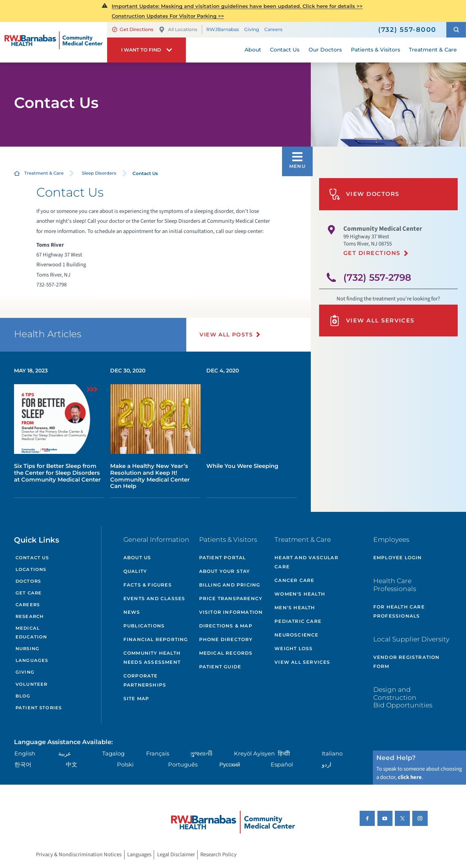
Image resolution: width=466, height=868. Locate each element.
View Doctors (364, 194)
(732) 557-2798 (377, 277)
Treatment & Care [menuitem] (433, 50)
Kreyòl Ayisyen (254, 754)
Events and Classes (154, 598)
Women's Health (300, 594)
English (25, 754)
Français (158, 754)
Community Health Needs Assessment (152, 658)
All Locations (178, 30)
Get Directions (133, 29)
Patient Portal (223, 558)
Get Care (29, 593)
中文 (72, 765)
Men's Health (295, 608)
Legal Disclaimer (176, 855)
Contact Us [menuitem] (285, 50)
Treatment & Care (44, 173)
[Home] (54, 42)
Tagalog (113, 754)
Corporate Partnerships (145, 680)
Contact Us (32, 558)
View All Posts (226, 335)
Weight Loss (294, 648)
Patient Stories (39, 708)
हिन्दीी (284, 754)
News (132, 612)
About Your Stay (225, 571)
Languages (32, 660)
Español (282, 765)
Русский (230, 765)
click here (410, 777)
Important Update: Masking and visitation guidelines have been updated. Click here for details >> (237, 6)
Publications (144, 626)
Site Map (136, 698)
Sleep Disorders (99, 173)
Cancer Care (294, 580)
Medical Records (226, 653)
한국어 (23, 765)
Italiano (332, 754)
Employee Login (398, 558)
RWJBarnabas (223, 29)
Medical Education (31, 633)
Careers (273, 29)
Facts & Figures (148, 585)
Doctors (28, 581)
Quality (135, 571)
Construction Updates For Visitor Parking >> (168, 16)
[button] (456, 30)
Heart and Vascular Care (306, 562)
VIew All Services (302, 662)
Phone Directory (226, 639)
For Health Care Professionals (399, 611)
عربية (65, 754)
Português (183, 765)
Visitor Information (231, 612)
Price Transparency (231, 598)
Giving (252, 29)
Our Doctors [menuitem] (325, 50)
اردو (327, 765)
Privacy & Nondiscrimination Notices (79, 855)
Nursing (27, 649)
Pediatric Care (298, 621)
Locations (31, 569)
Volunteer (31, 684)
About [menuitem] (253, 50)
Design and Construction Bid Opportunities (403, 697)
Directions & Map (226, 626)
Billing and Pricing (230, 585)
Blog (23, 696)
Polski (125, 765)
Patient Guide (220, 667)
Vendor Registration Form (407, 662)
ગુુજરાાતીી (201, 754)
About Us (137, 558)
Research (30, 616)
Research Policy (218, 855)
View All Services (372, 321)
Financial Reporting (156, 639)
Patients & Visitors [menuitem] (376, 50)
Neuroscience (296, 635)
